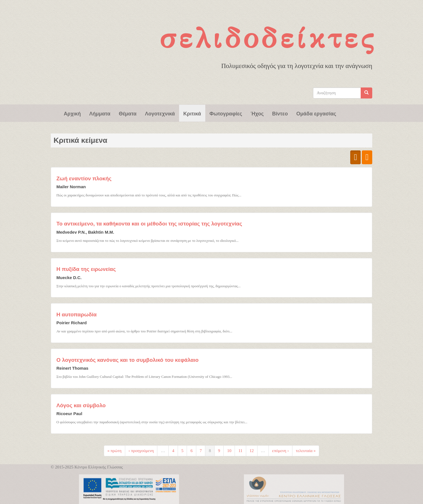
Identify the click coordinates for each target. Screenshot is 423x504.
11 (240, 451)
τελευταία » (306, 451)
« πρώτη (114, 451)
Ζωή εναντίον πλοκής (84, 178)
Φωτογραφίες (226, 113)
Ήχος (257, 113)
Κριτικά (192, 113)
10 (229, 451)
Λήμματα (100, 113)
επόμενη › (280, 451)
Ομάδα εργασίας (316, 113)
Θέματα (128, 113)
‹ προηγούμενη (141, 451)
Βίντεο (280, 113)
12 (252, 451)
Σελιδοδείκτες (268, 38)
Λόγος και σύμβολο (81, 405)
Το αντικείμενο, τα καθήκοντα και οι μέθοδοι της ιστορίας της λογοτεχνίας (149, 224)
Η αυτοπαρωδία (77, 315)
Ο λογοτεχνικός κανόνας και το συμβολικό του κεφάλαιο (127, 360)
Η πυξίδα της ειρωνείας (86, 269)
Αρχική (72, 113)
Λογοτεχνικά (160, 113)
